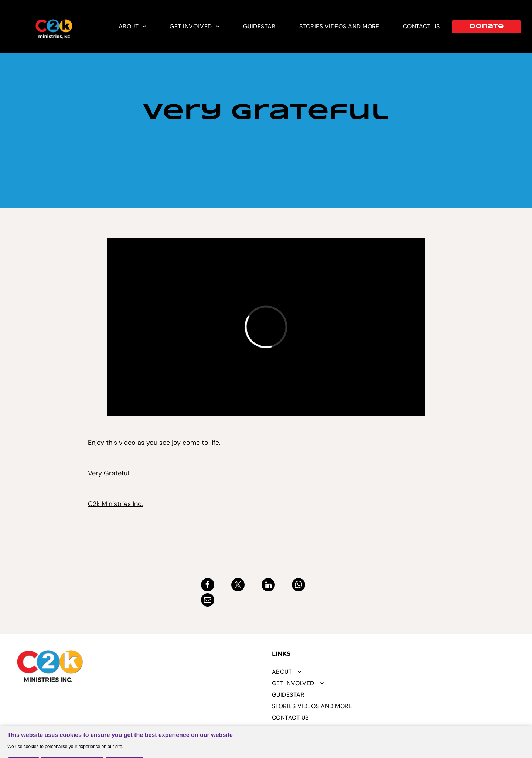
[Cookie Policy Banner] (266, 735)
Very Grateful (108, 473)
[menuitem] (132, 26)
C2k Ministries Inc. (115, 504)
